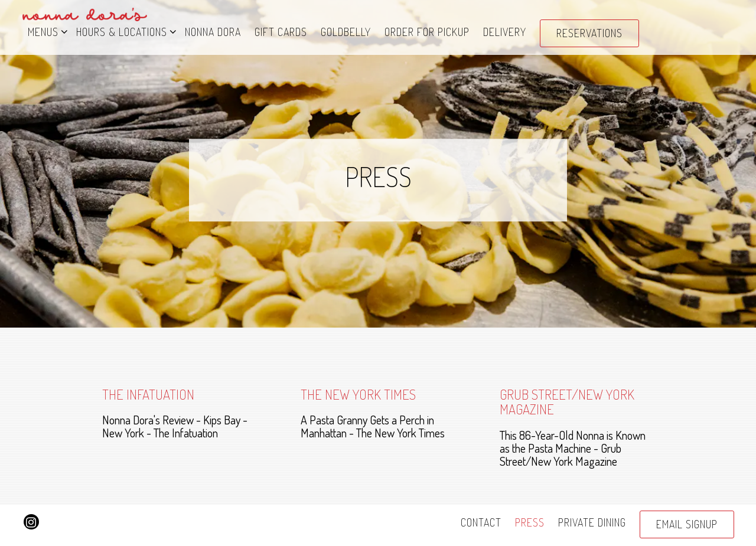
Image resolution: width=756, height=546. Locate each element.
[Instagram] (31, 522)
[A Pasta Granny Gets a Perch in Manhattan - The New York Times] (378, 413)
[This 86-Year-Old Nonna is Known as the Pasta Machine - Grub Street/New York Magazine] (577, 427)
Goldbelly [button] (346, 32)
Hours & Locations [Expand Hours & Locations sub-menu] (124, 31)
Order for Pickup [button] (427, 32)
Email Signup (687, 524)
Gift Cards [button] (281, 32)
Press (530, 522)
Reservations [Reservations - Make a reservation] (589, 33)
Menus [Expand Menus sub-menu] (45, 31)
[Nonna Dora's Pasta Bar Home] (85, 13)
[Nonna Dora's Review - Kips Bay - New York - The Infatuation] (180, 413)
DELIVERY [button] (505, 32)
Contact (481, 522)
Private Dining (592, 522)
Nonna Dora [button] (213, 32)
